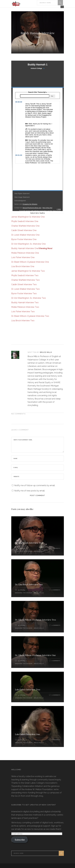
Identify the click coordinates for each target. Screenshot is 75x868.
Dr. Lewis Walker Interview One (25, 235)
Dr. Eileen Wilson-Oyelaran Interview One (30, 262)
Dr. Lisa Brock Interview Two (29, 543)
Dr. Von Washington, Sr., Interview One (28, 244)
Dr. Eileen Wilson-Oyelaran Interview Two (30, 316)
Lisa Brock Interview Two (23, 321)
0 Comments (56, 548)
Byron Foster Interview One (24, 239)
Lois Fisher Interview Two (23, 312)
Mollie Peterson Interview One (25, 253)
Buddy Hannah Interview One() (32, 248)
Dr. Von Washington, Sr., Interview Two (29, 298)
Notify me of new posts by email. (30, 491)
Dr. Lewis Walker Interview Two (25, 289)
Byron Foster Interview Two (24, 293)
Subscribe (20, 840)
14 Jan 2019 (21, 548)
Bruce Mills (46, 352)
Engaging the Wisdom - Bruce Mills (29, 551)
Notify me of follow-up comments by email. (35, 485)
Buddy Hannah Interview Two (25, 303)
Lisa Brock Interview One (23, 266)
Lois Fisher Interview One (23, 257)
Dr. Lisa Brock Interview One (29, 584)
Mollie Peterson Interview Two (25, 307)
